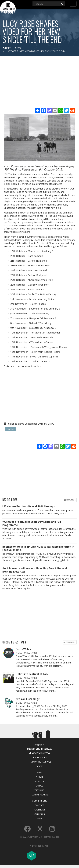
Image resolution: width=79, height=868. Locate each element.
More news (70, 500)
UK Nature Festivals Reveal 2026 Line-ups (29, 506)
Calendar (40, 810)
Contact (39, 805)
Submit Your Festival (40, 749)
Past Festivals (39, 757)
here (28, 232)
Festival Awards (39, 795)
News (39, 772)
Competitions (39, 801)
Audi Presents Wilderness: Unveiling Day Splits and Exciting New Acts (35, 570)
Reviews (40, 781)
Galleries (40, 814)
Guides (39, 786)
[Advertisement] (40, 83)
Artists (40, 777)
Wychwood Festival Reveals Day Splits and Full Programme (32, 523)
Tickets (40, 766)
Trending (39, 790)
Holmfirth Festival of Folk (32, 674)
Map (40, 819)
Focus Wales (23, 649)
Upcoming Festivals (40, 753)
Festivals (39, 745)
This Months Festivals (39, 762)
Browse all (70, 642)
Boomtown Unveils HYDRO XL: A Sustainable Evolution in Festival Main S (38, 548)
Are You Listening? (28, 699)
